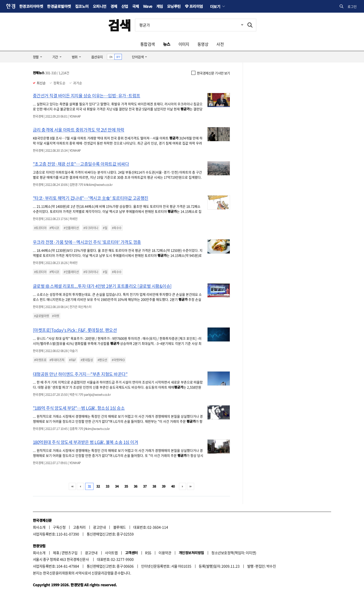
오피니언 (100, 6)
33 (108, 486)
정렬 (36, 57)
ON (111, 57)
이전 (80, 486)
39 (164, 486)
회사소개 (39, 527)
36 (136, 486)
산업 (125, 6)
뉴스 (167, 44)
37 (145, 486)
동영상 (203, 44)
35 (126, 486)
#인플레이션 (71, 228)
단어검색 (138, 57)
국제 (136, 6)
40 (173, 486)
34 (117, 486)
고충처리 (79, 527)
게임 (160, 6)
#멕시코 (54, 228)
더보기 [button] (215, 6)
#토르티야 (40, 228)
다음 (183, 486)
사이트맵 (111, 553)
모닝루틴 (174, 6)
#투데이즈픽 (57, 360)
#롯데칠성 (87, 360)
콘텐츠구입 (70, 553)
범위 (75, 57)
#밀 (105, 228)
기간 (55, 57)
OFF (118, 57)
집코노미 (82, 6)
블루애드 (120, 527)
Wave (148, 6)
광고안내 (99, 527)
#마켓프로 (40, 360)
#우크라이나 (91, 228)
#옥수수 (117, 228)
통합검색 (148, 44)
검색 (119, 25)
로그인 (352, 6)
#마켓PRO (118, 360)
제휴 (56, 553)
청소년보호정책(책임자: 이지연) (234, 553)
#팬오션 (102, 360)
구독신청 (59, 527)
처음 (72, 486)
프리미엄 (196, 6)
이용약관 (165, 553)
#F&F (72, 360)
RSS (148, 553)
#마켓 (55, 316)
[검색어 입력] (190, 25)
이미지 (184, 44)
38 (154, 486)
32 (98, 486)
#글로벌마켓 (42, 316)
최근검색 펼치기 (238, 25)
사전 (220, 44)
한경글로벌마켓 (59, 6)
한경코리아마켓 (31, 6)
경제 (114, 6)
